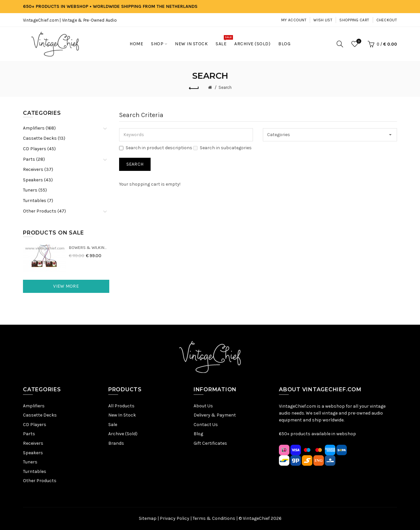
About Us (203, 406)
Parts (29, 434)
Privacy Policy (175, 518)
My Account (294, 20)
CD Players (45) (39, 149)
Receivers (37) (38, 169)
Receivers (33, 443)
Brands (116, 443)
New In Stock (122, 415)
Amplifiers (34, 406)
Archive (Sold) (123, 434)
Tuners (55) (35, 190)
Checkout (387, 20)
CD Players (35, 425)
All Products (121, 406)
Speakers (33, 453)
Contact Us (206, 425)
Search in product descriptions (156, 148)
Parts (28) (34, 159)
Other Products (40, 481)
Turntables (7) (38, 201)
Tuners (30, 462)
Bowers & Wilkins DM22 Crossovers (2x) (89, 247)
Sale (113, 425)
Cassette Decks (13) (44, 138)
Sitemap (148, 518)
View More (66, 286)
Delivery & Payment (215, 415)
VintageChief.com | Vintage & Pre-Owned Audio (70, 20)
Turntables (35, 471)
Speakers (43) (38, 180)
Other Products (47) (44, 211)
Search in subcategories (222, 148)
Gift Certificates (210, 443)
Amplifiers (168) (39, 128)
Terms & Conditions (214, 518)
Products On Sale (53, 233)
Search (225, 87)
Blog (198, 434)
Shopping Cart (354, 20)
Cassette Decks (40, 415)
